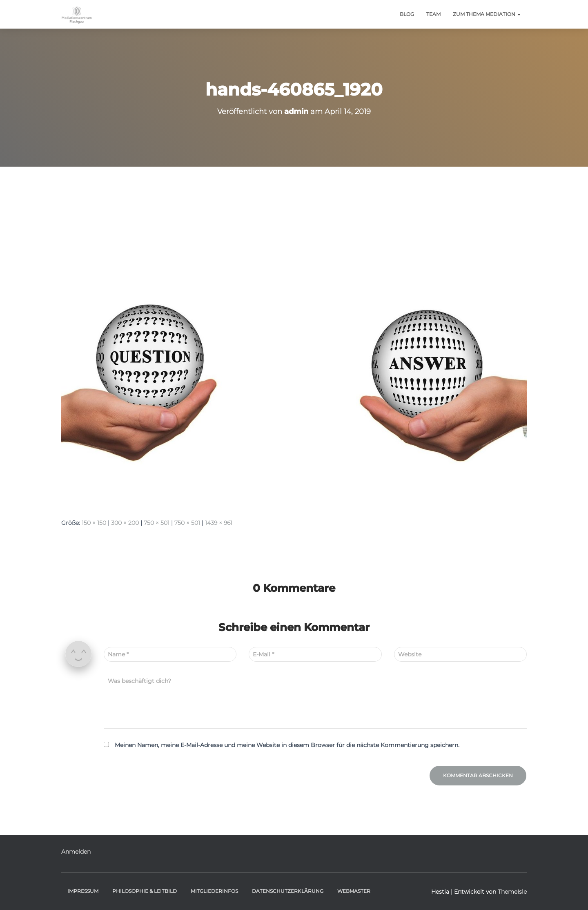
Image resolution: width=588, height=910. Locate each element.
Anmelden (76, 852)
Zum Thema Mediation (487, 14)
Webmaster (354, 891)
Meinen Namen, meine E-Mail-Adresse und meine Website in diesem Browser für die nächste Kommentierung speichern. (287, 745)
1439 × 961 (219, 523)
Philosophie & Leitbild (145, 891)
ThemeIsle (512, 892)
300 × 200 (125, 523)
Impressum (83, 891)
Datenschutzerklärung (288, 891)
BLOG (407, 14)
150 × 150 (94, 523)
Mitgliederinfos (214, 891)
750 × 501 (157, 523)
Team (433, 14)
